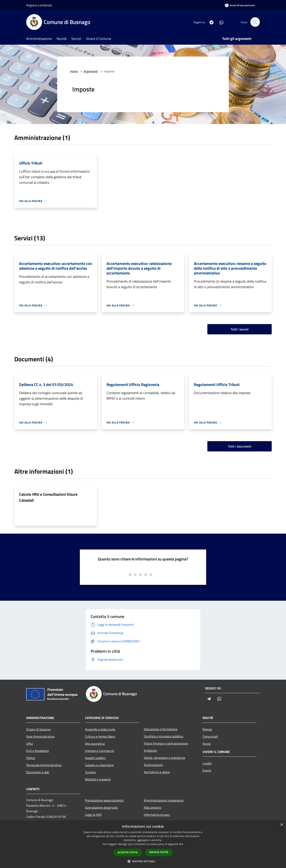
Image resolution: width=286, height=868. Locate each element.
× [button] (282, 825)
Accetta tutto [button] (128, 852)
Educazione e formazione (161, 729)
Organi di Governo (38, 729)
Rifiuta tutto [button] (159, 852)
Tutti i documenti (240, 446)
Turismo (90, 772)
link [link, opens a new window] (181, 844)
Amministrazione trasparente (164, 800)
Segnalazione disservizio (101, 807)
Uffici (30, 744)
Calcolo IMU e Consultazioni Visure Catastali (48, 497)
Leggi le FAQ (93, 815)
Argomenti (91, 71)
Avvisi (207, 744)
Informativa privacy (157, 815)
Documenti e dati (38, 772)
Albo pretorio (153, 807)
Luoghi (207, 763)
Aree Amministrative (40, 736)
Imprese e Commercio (100, 751)
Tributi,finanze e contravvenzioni (166, 743)
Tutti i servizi (240, 329)
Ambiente (150, 751)
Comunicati (210, 736)
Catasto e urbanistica (99, 765)
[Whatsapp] (220, 22)
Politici (31, 758)
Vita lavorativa (95, 744)
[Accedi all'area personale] (240, 5)
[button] (143, 861)
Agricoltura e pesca (157, 772)
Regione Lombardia (39, 5)
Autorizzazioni (153, 765)
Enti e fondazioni (38, 751)
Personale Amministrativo (44, 765)
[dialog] (143, 844)
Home (74, 71)
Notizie (207, 729)
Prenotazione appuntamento (104, 800)
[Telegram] (210, 22)
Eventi (207, 770)
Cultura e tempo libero (100, 736)
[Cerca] (255, 22)
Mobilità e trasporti (98, 779)
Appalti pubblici (95, 758)
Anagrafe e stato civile (100, 729)
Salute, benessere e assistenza (164, 758)
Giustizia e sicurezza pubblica (163, 736)
